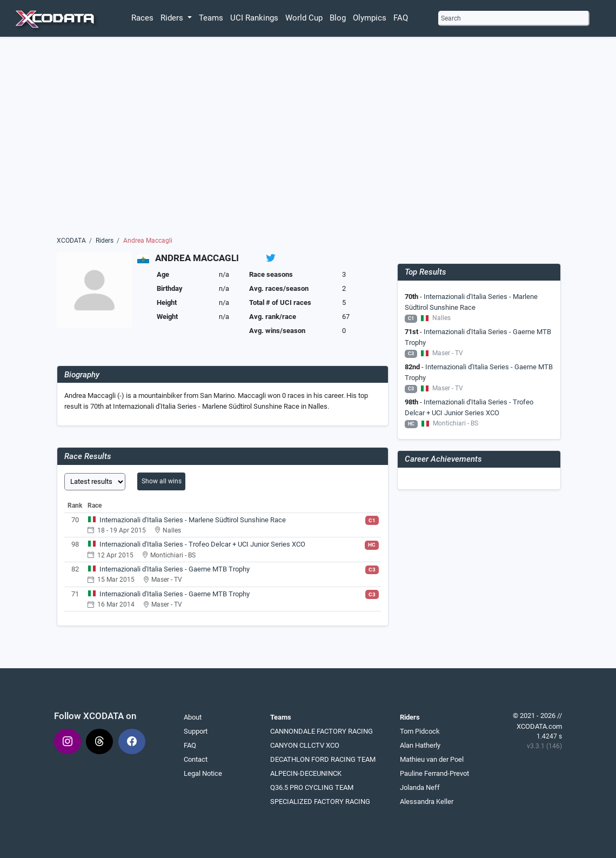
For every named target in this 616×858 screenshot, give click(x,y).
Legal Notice (203, 773)
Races (142, 18)
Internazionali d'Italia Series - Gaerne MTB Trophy (175, 569)
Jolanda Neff (420, 787)
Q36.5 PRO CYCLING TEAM (312, 787)
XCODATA (71, 241)
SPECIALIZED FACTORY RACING (320, 802)
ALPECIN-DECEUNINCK (306, 773)
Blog (338, 18)
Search (451, 18)
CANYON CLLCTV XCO (305, 745)
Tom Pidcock (420, 731)
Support (196, 731)
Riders (105, 241)
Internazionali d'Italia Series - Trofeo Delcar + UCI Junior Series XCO (202, 544)
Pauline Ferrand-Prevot (434, 773)
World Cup (304, 18)
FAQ (401, 18)
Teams (211, 18)
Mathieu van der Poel (432, 759)
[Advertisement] (308, 139)
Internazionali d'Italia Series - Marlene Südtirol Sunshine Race (193, 520)
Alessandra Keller (427, 802)
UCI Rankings (254, 18)
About (193, 717)
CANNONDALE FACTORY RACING (322, 731)
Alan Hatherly (420, 745)
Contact (196, 759)
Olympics (370, 18)
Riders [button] (173, 18)
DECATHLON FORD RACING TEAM (323, 759)
